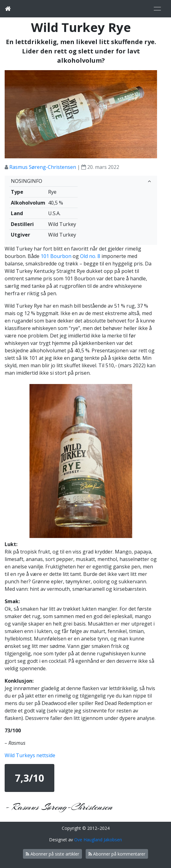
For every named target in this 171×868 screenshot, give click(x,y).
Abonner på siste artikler (52, 854)
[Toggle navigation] (157, 9)
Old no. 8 (90, 256)
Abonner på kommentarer (117, 854)
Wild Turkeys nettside (30, 755)
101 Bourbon (56, 256)
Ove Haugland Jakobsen (98, 840)
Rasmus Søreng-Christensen (43, 167)
